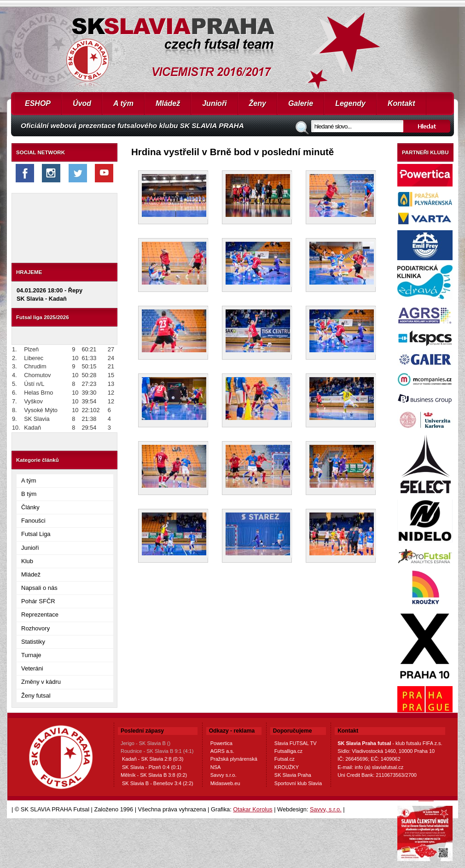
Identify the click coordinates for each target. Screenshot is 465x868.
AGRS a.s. (222, 751)
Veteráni (32, 668)
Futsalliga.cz (288, 751)
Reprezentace (40, 615)
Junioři (214, 103)
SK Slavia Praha (293, 775)
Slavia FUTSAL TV (296, 743)
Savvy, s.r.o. (326, 809)
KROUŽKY (287, 767)
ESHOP (38, 103)
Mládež (168, 103)
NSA (216, 767)
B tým (29, 494)
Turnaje (31, 655)
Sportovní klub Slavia (298, 783)
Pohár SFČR (38, 601)
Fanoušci (33, 521)
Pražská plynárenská (234, 759)
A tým (123, 103)
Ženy (258, 103)
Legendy (350, 103)
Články (30, 507)
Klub (27, 561)
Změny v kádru (41, 682)
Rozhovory (35, 628)
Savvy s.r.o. (224, 775)
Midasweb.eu (225, 783)
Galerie (301, 103)
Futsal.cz (285, 759)
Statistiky (33, 642)
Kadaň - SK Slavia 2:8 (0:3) (153, 759)
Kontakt (401, 103)
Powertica (221, 743)
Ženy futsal (36, 696)
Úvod (82, 103)
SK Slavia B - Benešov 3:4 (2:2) (158, 783)
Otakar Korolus (253, 809)
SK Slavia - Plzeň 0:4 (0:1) (152, 767)
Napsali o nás (39, 588)
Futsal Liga (36, 534)
